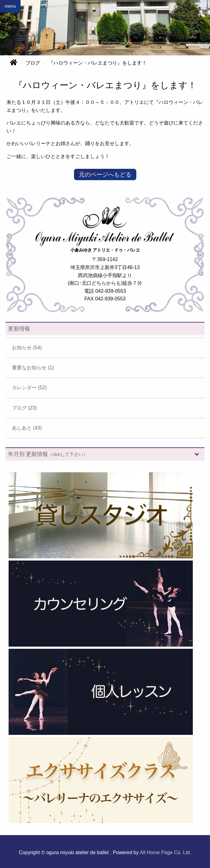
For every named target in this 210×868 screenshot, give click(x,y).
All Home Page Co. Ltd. (166, 852)
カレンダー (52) (29, 388)
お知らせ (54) (27, 348)
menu (10, 6)
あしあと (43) (27, 428)
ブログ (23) (24, 408)
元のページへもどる (105, 174)
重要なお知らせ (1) (33, 368)
